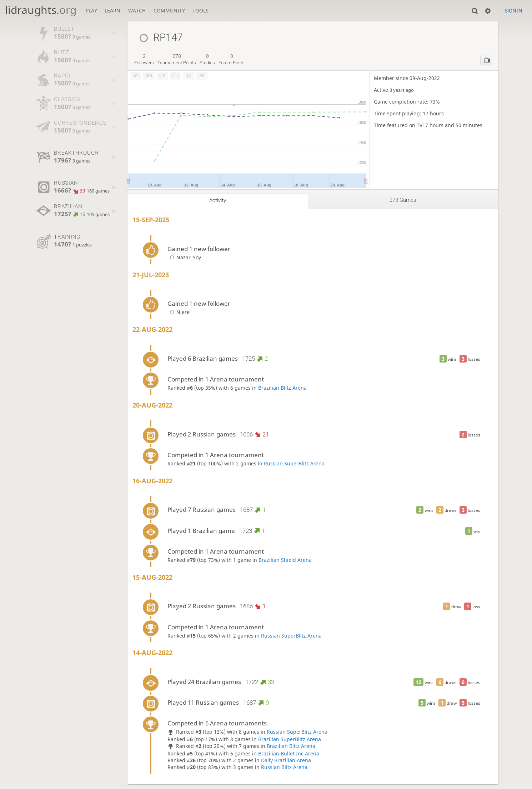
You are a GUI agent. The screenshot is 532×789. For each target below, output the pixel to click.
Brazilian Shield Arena (285, 560)
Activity (218, 200)
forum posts (232, 59)
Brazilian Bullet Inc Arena (289, 753)
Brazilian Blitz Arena (282, 388)
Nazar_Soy (184, 257)
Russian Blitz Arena (284, 767)
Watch (137, 11)
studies (207, 59)
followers (144, 59)
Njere (179, 312)
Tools (200, 11)
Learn (112, 11)
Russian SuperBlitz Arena (294, 463)
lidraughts (41, 10)
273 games (403, 200)
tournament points (177, 59)
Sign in (513, 11)
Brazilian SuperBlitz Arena (290, 739)
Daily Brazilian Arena (286, 760)
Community (169, 11)
